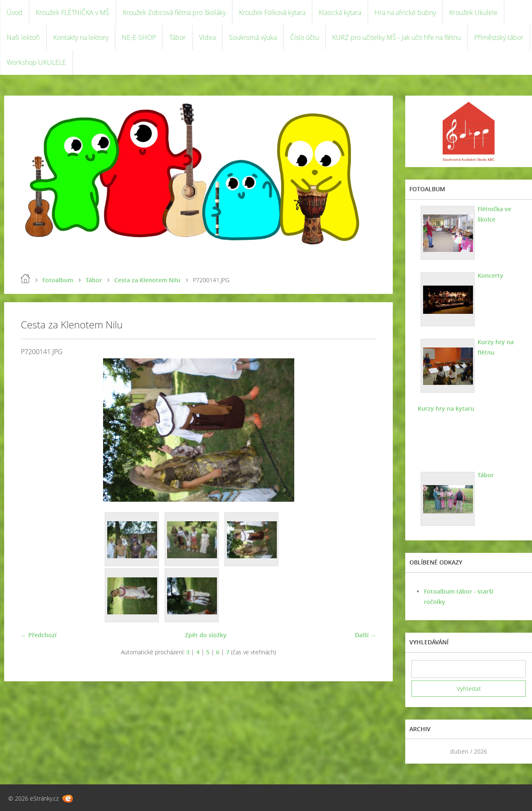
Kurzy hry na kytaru (446, 408)
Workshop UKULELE (36, 62)
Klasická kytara (340, 12)
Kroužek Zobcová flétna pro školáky (174, 12)
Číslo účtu (304, 37)
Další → (366, 635)
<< (421, 751)
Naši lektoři (23, 37)
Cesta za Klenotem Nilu (147, 280)
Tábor (177, 37)
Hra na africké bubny (405, 12)
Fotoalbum (58, 280)
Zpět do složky (206, 635)
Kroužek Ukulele (473, 12)
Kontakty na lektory (81, 37)
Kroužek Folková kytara (272, 12)
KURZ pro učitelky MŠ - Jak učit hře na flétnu (397, 37)
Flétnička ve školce (494, 214)
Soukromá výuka (253, 37)
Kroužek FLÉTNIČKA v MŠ (73, 12)
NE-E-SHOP (139, 37)
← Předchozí (39, 635)
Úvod (15, 12)
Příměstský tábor (499, 37)
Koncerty (490, 275)
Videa (207, 37)
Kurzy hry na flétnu (496, 347)
